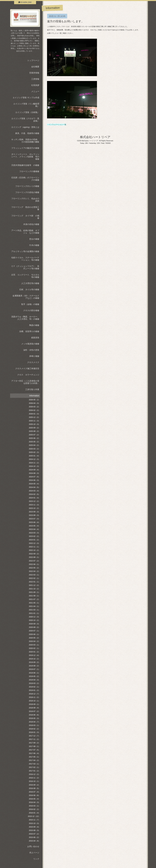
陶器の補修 (34, 325)
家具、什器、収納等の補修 (27, 133)
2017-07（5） (34, 750)
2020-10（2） (34, 620)
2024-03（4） (34, 491)
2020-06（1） (34, 634)
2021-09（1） (34, 592)
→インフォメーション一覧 (57, 125)
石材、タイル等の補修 (29, 289)
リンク (36, 859)
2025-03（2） (34, 449)
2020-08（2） (34, 627)
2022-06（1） (34, 564)
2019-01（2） (34, 690)
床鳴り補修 (34, 356)
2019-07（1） (34, 669)
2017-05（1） (34, 757)
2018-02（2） (34, 729)
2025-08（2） (34, 431)
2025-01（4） (34, 456)
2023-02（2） (34, 536)
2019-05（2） (34, 676)
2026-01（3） (34, 414)
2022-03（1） (34, 575)
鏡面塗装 (35, 338)
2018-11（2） (34, 697)
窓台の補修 (34, 239)
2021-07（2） (34, 599)
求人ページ (34, 853)
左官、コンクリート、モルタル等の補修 (25, 276)
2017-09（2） (34, 743)
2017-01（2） (34, 771)
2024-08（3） (34, 473)
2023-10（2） (34, 508)
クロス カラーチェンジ (28, 375)
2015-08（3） (34, 830)
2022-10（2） (34, 550)
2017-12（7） (34, 736)
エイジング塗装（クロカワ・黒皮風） (25, 120)
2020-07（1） (34, 631)
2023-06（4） (34, 522)
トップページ (33, 60)
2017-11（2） (34, 739)
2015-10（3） (34, 823)
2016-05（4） (34, 799)
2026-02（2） (34, 410)
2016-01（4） (34, 813)
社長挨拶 (35, 85)
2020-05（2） (34, 638)
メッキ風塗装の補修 (30, 344)
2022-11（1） (34, 547)
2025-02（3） (34, 452)
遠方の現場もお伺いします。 (66, 21)
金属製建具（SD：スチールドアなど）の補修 (26, 297)
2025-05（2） (34, 442)
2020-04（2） (34, 641)
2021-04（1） (34, 606)
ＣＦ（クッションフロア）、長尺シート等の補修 (25, 267)
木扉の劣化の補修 (31, 224)
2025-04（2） (34, 445)
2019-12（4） (34, 655)
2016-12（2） (34, 774)
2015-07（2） (34, 834)
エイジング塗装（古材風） (27, 112)
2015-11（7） (34, 820)
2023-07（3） (34, 519)
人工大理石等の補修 (30, 283)
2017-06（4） (34, 753)
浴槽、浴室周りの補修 (29, 331)
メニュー (35, 91)
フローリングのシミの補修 (27, 186)
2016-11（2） (34, 778)
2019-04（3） (34, 680)
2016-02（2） (34, 809)
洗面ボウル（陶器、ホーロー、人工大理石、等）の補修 (25, 318)
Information (34, 396)
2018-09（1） (34, 704)
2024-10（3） (34, 466)
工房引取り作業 (32, 389)
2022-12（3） (34, 543)
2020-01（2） (34, 652)
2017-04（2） (34, 760)
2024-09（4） (34, 470)
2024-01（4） (34, 498)
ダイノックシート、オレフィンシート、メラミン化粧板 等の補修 (25, 157)
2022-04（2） (34, 571)
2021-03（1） (34, 610)
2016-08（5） (34, 788)
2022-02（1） (34, 578)
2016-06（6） (34, 795)
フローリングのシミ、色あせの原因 (25, 200)
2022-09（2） (34, 554)
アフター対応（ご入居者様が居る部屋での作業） (25, 382)
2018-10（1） (34, 701)
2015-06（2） (34, 837)
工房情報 (35, 79)
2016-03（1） (34, 806)
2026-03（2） (34, 407)
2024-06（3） (34, 480)
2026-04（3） (34, 403)
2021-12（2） (34, 585)
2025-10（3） (34, 424)
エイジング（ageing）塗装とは (25, 127)
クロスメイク (33, 362)
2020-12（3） (34, 617)
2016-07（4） (34, 792)
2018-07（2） (34, 711)
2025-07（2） (34, 435)
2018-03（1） (34, 725)
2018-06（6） (34, 715)
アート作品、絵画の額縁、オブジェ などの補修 (25, 232)
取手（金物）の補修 (30, 304)
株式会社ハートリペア (95, 137)
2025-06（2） (34, 438)
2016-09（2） (34, 785)
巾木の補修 (34, 245)
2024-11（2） (34, 463)
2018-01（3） (34, 732)
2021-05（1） (34, 603)
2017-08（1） (34, 746)
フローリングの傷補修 (29, 171)
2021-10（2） (34, 589)
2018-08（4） (34, 708)
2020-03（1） (34, 645)
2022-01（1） (34, 582)
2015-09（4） (34, 827)
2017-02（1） (34, 767)
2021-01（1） (34, 613)
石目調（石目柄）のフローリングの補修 (25, 179)
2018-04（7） (34, 722)
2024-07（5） (34, 477)
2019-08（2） (34, 666)
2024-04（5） (34, 487)
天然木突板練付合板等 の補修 (25, 165)
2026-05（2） (34, 400)
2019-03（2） (34, 683)
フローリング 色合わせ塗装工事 (25, 208)
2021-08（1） (34, 596)
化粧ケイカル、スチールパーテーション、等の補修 (25, 259)
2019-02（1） (34, 687)
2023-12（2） (34, 501)
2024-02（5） (34, 494)
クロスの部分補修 (31, 310)
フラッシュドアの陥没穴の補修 (25, 148)
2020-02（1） (34, 648)
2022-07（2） (34, 561)
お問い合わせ (33, 846)
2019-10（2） (34, 659)
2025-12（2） (34, 417)
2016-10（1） (34, 781)
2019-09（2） (34, 662)
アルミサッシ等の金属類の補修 (25, 251)
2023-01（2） (34, 540)
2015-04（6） (34, 841)
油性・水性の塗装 (31, 350)
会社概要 (35, 67)
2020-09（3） (34, 624)
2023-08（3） (34, 515)
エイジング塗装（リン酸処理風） (26, 105)
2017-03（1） (34, 764)
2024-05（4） (34, 484)
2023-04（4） (34, 529)
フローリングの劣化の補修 (27, 192)
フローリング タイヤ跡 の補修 (25, 217)
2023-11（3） (34, 505)
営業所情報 (34, 73)
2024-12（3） (34, 459)
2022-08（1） (34, 557)
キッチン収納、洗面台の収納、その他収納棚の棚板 (25, 141)
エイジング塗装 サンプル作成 (26, 98)
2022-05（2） (34, 568)
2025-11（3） (34, 421)
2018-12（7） (34, 694)
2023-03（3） (34, 533)
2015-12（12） (34, 816)
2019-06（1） (34, 673)
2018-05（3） (34, 718)
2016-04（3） (34, 802)
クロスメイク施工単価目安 (27, 369)
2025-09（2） (34, 428)
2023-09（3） (34, 512)
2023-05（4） (34, 526)
